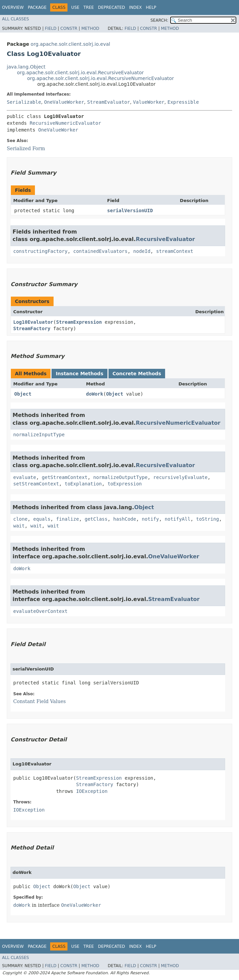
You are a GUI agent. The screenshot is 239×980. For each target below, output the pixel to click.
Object (23, 394)
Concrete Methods (137, 374)
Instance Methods (79, 374)
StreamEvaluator (108, 102)
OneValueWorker (64, 102)
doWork (95, 394)
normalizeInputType (39, 435)
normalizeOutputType (120, 477)
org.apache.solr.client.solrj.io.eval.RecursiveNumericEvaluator (101, 78)
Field (51, 28)
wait (19, 526)
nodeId (142, 251)
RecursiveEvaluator (165, 239)
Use (75, 7)
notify (150, 519)
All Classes (15, 19)
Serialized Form (26, 148)
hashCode (125, 519)
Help (151, 7)
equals (42, 519)
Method (90, 28)
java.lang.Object (26, 67)
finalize (67, 519)
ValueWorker (149, 102)
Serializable (24, 102)
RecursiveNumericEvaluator (65, 123)
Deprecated (112, 7)
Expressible (183, 102)
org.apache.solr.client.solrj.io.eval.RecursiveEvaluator (80, 73)
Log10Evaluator (33, 322)
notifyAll (178, 519)
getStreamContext (65, 477)
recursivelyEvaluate (180, 477)
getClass (96, 519)
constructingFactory (40, 251)
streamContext (175, 251)
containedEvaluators (100, 251)
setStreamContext (36, 484)
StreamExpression (79, 322)
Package (37, 7)
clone (20, 519)
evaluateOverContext (40, 611)
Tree (89, 7)
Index (136, 7)
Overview (13, 7)
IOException (92, 791)
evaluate (25, 477)
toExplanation (83, 484)
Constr (69, 28)
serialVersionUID (130, 211)
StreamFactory (32, 328)
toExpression (125, 484)
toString (208, 519)
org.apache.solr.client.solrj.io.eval (70, 44)
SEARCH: (160, 20)
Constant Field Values (39, 701)
